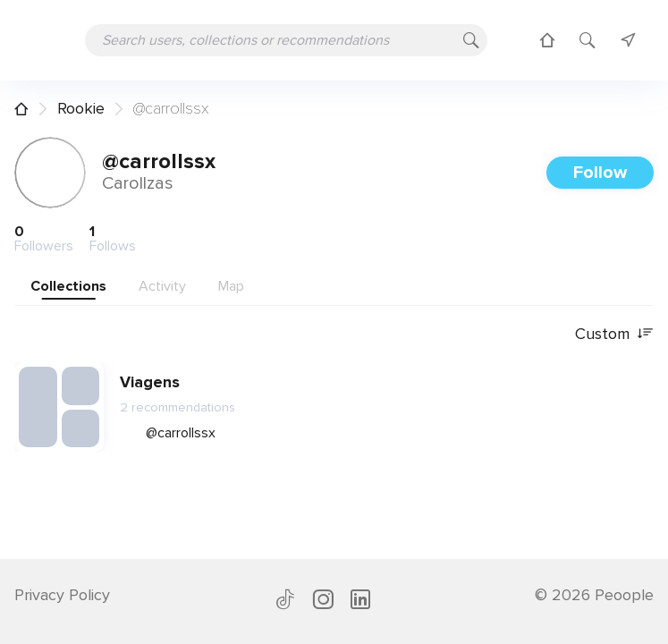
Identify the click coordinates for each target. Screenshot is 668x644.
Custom (614, 334)
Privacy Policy (62, 595)
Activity (162, 286)
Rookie (81, 108)
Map (231, 286)
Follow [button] (600, 173)
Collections (68, 286)
